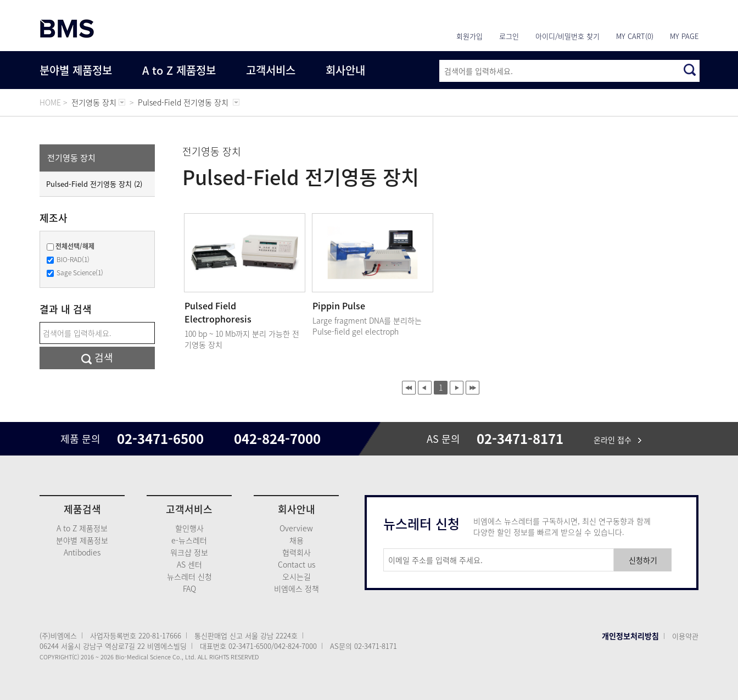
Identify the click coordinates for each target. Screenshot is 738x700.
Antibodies (82, 552)
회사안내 (345, 70)
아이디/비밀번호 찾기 (568, 36)
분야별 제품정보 (76, 70)
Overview (296, 528)
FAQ (189, 588)
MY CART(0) (635, 36)
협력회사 (297, 552)
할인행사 (189, 528)
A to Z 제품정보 (179, 70)
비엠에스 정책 (297, 588)
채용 (297, 540)
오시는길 (297, 576)
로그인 (509, 36)
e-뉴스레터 (189, 540)
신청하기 (643, 560)
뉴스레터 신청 (189, 576)
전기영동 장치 (71, 158)
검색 (97, 357)
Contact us (297, 564)
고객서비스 (271, 70)
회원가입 (469, 36)
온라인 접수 (617, 440)
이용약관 (685, 636)
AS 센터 (189, 564)
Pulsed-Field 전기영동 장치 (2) (94, 184)
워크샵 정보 (189, 552)
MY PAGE (684, 36)
